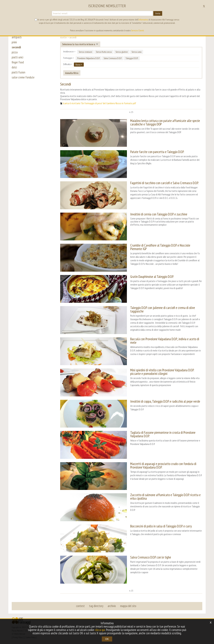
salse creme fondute (23, 77)
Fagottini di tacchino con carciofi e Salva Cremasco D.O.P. (164, 183)
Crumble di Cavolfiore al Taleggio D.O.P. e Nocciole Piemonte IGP (160, 247)
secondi (16, 47)
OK (107, 639)
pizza (15, 52)
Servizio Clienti (138, 30)
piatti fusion (18, 72)
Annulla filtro (72, 73)
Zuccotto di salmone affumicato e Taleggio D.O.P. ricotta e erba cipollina (165, 497)
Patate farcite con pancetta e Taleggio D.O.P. (157, 152)
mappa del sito (128, 606)
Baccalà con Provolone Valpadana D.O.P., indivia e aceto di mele (165, 341)
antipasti (17, 37)
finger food (18, 62)
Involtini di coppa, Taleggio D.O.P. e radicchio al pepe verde (165, 401)
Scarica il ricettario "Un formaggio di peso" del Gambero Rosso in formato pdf (99, 103)
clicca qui (100, 630)
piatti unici (17, 57)
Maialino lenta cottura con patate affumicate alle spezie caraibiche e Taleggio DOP (165, 122)
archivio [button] (112, 606)
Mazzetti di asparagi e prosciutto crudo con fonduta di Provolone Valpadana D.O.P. (163, 466)
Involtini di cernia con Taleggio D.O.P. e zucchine (159, 214)
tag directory (96, 606)
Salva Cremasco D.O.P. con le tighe (151, 557)
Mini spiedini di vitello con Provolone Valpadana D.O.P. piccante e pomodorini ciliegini (162, 372)
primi (14, 42)
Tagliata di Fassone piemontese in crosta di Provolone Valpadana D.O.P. (163, 434)
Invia (158, 13)
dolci (14, 67)
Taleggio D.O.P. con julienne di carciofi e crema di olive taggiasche (163, 309)
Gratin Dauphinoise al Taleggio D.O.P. (152, 277)
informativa (143, 20)
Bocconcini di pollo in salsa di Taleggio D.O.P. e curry (161, 526)
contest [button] (80, 606)
